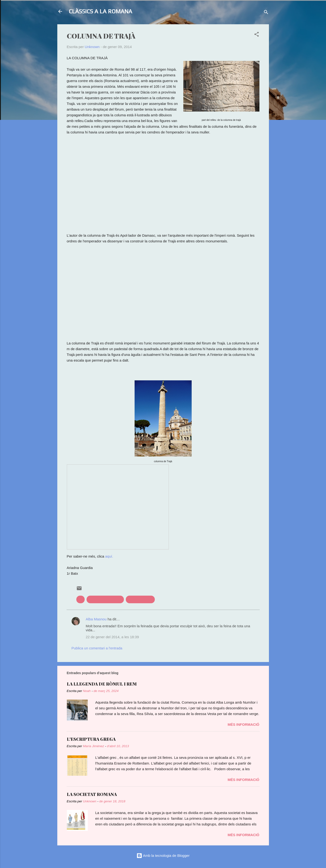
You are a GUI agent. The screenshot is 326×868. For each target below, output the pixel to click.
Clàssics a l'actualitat (105, 599)
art (81, 599)
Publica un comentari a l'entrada (97, 648)
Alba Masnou (96, 619)
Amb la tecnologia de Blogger (163, 856)
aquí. (109, 556)
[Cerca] (266, 13)
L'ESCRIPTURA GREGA (91, 739)
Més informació (243, 724)
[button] (257, 35)
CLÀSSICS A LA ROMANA (100, 11)
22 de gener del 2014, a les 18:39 (112, 637)
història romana (140, 599)
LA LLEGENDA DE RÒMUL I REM (102, 684)
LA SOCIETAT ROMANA (92, 794)
